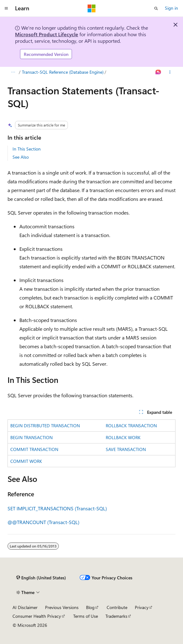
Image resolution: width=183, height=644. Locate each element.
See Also (21, 157)
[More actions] (170, 72)
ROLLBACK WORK (123, 437)
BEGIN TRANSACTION (31, 437)
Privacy (142, 607)
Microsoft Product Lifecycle (47, 34)
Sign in (171, 8)
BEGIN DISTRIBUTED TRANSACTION (45, 426)
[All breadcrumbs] (13, 72)
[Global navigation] (6, 8)
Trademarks (116, 616)
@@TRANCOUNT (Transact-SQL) (43, 522)
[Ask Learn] (158, 72)
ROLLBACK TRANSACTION (131, 426)
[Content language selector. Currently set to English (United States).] (41, 578)
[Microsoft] (92, 8)
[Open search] (156, 8)
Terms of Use (86, 616)
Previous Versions (62, 607)
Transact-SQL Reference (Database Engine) (63, 72)
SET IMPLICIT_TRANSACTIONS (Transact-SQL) (57, 508)
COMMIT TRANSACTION (34, 449)
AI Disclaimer (25, 607)
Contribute (117, 607)
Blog (90, 607)
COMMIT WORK (26, 461)
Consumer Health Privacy (37, 616)
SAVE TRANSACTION (126, 449)
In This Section (27, 149)
